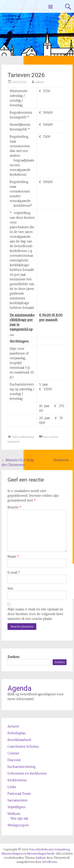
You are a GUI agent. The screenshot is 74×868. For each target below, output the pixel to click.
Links (12, 787)
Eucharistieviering (22, 767)
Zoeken (13, 657)
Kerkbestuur (17, 780)
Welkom (14, 814)
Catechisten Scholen (23, 746)
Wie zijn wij (19, 818)
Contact (13, 753)
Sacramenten (18, 800)
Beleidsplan (17, 733)
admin (40, 82)
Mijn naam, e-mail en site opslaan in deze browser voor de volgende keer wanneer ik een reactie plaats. (35, 614)
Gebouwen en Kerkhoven (27, 773)
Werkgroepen (18, 825)
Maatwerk (63, 460)
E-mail (14, 572)
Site (10, 588)
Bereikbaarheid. (20, 740)
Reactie (14, 507)
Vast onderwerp (23, 437)
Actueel (13, 726)
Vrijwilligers (17, 807)
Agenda (20, 688)
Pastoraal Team (19, 794)
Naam (13, 556)
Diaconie (14, 760)
